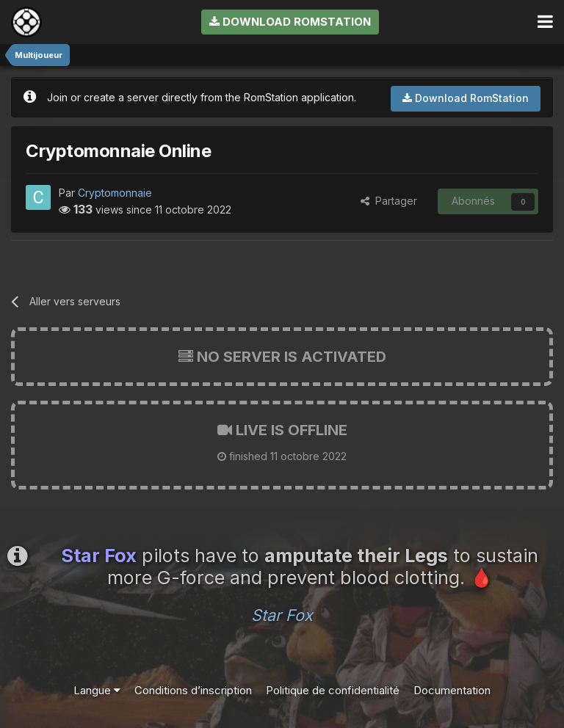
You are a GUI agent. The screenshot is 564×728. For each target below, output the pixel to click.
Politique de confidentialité (333, 690)
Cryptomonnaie (115, 193)
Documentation (452, 690)
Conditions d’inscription (193, 690)
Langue (97, 690)
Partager (389, 201)
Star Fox (282, 615)
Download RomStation (290, 22)
